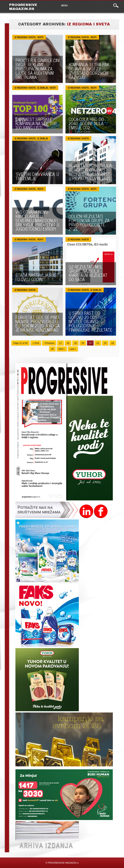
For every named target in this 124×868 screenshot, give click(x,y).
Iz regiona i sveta (25, 37)
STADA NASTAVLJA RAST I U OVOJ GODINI (37, 277)
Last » (73, 349)
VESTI (40, 37)
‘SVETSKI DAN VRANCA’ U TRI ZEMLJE (37, 176)
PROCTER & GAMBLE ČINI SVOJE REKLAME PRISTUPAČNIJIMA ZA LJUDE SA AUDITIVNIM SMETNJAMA (37, 69)
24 (113, 343)
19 (75, 343)
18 (68, 343)
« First (36, 343)
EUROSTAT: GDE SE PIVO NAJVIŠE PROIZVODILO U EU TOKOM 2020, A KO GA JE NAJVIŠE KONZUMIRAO (37, 324)
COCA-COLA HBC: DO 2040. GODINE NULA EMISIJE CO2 (86, 123)
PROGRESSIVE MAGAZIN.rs (23, 7)
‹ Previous (49, 343)
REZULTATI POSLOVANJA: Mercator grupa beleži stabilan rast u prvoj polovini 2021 (91, 172)
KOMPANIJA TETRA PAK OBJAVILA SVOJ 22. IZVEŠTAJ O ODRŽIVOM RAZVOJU (89, 71)
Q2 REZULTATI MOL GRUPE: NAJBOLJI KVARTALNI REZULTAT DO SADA (88, 273)
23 (105, 343)
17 (60, 343)
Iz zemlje (43, 88)
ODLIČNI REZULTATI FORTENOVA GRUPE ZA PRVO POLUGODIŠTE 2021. (89, 223)
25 (52, 349)
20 (83, 343)
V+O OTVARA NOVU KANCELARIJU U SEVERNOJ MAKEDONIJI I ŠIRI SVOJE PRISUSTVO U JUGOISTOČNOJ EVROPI (37, 220)
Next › (62, 349)
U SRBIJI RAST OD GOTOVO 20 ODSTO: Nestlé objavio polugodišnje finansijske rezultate (91, 321)
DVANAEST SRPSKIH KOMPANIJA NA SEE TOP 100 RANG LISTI (36, 123)
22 (98, 343)
